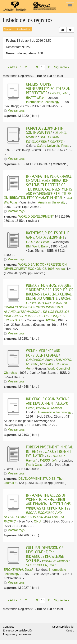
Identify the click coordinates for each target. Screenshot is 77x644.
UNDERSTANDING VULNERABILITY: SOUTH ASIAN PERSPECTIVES (48, 88)
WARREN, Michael (49, 408)
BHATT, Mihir (35, 98)
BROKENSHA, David (18, 570)
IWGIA (51, 320)
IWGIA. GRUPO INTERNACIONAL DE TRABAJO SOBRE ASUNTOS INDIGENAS (37, 303)
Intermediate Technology (43, 102)
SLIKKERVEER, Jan (40, 565)
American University (52, 202)
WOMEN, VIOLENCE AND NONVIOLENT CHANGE (43, 353)
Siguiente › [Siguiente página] (62, 67)
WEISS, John (49, 460)
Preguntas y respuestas (17, 634)
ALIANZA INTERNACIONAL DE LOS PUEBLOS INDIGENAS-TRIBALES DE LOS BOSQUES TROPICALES (37, 316)
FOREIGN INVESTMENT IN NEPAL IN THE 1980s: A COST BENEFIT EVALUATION (49, 451)
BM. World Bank (37, 246)
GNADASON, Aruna (40, 360)
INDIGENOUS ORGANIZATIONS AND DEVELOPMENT (48, 401)
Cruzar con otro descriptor (17, 29)
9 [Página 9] (37, 67)
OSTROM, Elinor (38, 242)
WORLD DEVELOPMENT (36, 216)
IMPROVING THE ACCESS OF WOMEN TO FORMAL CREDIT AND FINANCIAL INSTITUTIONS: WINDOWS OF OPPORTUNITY (49, 502)
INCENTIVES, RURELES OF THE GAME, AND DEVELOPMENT (48, 235)
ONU (37, 521)
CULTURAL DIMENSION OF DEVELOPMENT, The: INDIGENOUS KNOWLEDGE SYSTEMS (45, 554)
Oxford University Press (53, 146)
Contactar (9, 627)
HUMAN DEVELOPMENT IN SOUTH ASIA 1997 (45, 130)
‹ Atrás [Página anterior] (13, 67)
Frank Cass (34, 465)
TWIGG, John (59, 93)
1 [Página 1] (21, 67)
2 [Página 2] (26, 67)
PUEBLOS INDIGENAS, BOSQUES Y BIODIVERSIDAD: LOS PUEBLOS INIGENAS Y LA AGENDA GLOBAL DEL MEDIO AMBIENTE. (50, 292)
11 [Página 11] (49, 67)
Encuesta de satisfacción (18, 630)
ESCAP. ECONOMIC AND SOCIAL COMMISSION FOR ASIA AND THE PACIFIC (34, 517)
